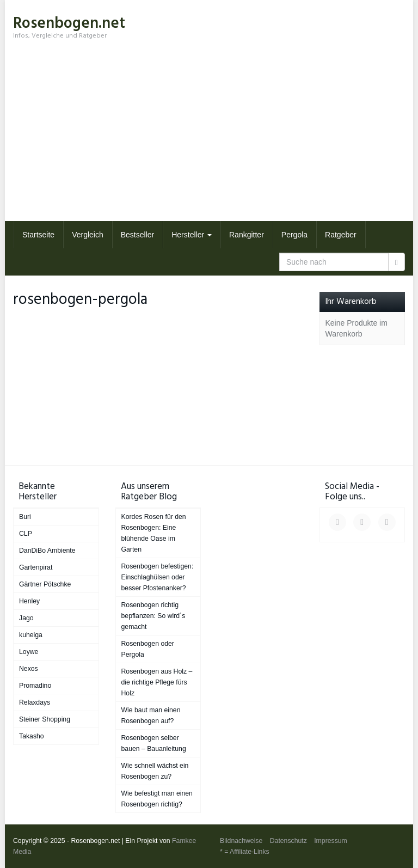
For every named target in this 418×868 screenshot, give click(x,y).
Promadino (35, 686)
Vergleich (88, 235)
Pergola (294, 235)
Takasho (32, 736)
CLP (26, 534)
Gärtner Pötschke (45, 584)
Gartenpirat (36, 567)
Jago (26, 618)
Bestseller (137, 235)
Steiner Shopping (45, 719)
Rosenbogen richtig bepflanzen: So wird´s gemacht (153, 616)
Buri (25, 517)
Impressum (331, 841)
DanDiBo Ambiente (47, 551)
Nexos (29, 669)
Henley (29, 601)
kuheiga (31, 635)
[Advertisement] (209, 139)
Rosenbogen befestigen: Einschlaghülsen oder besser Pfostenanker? (158, 577)
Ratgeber (341, 235)
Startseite (38, 235)
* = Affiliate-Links (245, 852)
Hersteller (192, 235)
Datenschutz (288, 841)
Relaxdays (35, 702)
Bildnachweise (241, 841)
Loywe (29, 652)
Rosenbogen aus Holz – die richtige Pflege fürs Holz (157, 682)
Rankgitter (247, 235)
